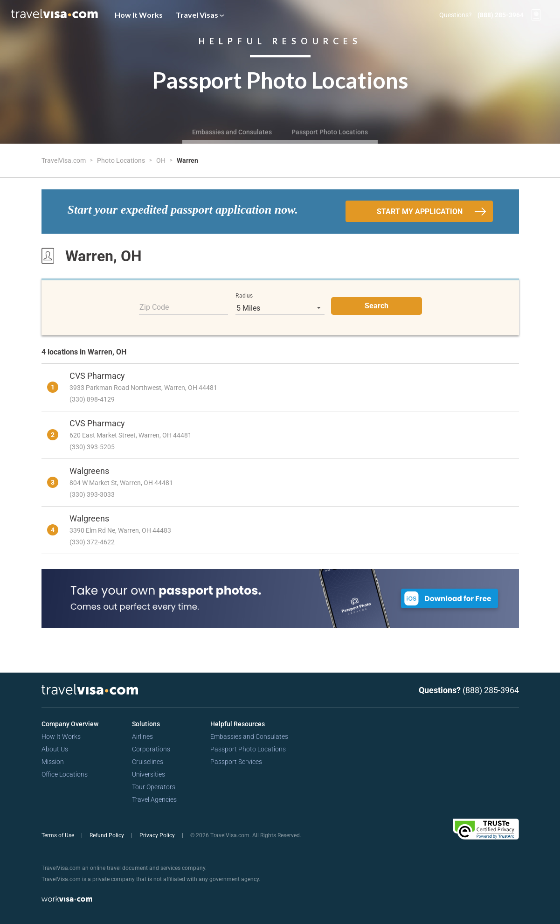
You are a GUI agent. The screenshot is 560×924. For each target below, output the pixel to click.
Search (377, 306)
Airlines (142, 736)
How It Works (139, 15)
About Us (55, 749)
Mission (53, 762)
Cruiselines (148, 762)
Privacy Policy (158, 835)
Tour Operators (154, 787)
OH (162, 160)
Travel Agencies (154, 799)
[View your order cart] (536, 15)
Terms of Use (59, 835)
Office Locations (65, 774)
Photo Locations (122, 160)
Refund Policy (107, 835)
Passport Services (236, 762)
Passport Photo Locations (330, 132)
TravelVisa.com (64, 160)
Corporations (151, 749)
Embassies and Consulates (232, 132)
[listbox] (280, 308)
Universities (149, 774)
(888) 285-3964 (501, 15)
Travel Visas (200, 15)
